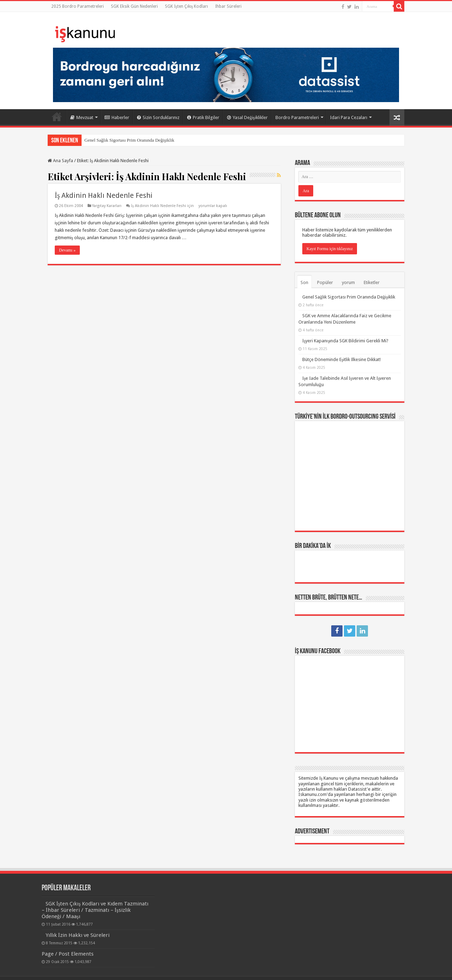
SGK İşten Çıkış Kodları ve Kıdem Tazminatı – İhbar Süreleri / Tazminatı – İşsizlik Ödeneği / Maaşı (95, 910)
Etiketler (372, 282)
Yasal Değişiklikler (247, 117)
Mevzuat (82, 117)
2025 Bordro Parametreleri (78, 6)
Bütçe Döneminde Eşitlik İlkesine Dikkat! (341, 359)
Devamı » (67, 250)
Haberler (117, 117)
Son (304, 282)
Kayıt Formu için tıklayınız (330, 249)
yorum (348, 282)
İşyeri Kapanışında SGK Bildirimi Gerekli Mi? (345, 341)
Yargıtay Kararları (107, 206)
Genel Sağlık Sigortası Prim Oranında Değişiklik (129, 140)
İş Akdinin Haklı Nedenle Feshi (104, 195)
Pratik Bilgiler (203, 117)
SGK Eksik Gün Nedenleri (134, 6)
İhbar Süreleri (228, 6)
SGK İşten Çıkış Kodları (186, 6)
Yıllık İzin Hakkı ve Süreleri (78, 935)
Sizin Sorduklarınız (158, 117)
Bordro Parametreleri (297, 117)
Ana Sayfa (57, 117)
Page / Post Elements (68, 954)
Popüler (325, 282)
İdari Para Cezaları (349, 117)
